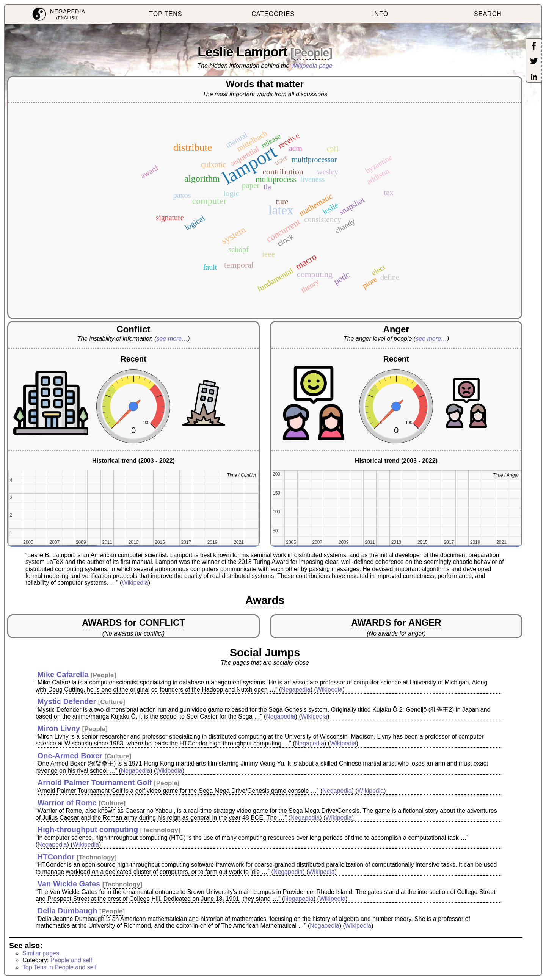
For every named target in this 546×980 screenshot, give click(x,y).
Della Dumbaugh (67, 911)
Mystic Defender (67, 701)
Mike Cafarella (63, 675)
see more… (172, 339)
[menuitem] (58, 14)
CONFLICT (162, 622)
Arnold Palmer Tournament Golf (95, 783)
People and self (71, 960)
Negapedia (296, 690)
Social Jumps (265, 653)
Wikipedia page (312, 66)
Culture (111, 702)
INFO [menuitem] (380, 14)
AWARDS (102, 622)
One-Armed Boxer (70, 756)
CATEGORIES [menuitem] (273, 14)
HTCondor (56, 857)
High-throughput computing (88, 830)
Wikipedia (135, 583)
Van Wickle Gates (69, 884)
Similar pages (41, 953)
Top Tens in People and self (59, 967)
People (311, 52)
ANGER (425, 622)
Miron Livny (59, 728)
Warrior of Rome (67, 803)
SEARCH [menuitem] (488, 14)
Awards (265, 600)
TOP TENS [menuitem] (166, 14)
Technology (160, 830)
